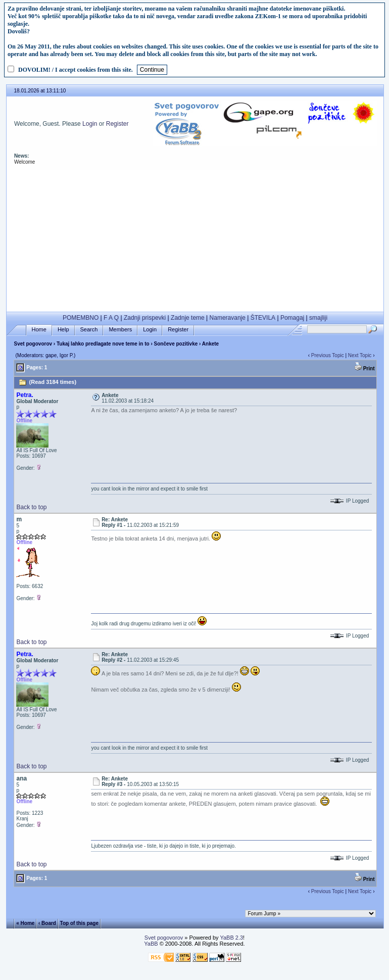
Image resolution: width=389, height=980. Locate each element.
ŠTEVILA (263, 318)
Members (120, 330)
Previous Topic (328, 355)
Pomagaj (292, 318)
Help (63, 330)
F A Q (111, 318)
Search (89, 330)
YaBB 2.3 (231, 938)
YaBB (151, 944)
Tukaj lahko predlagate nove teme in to (103, 344)
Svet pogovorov (33, 344)
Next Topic (360, 355)
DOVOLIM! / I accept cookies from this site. (76, 70)
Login (90, 124)
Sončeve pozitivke (176, 344)
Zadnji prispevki (145, 318)
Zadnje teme (188, 318)
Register (117, 124)
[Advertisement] (195, 241)
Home (39, 330)
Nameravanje (228, 318)
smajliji (318, 318)
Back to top (31, 507)
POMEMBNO (81, 318)
